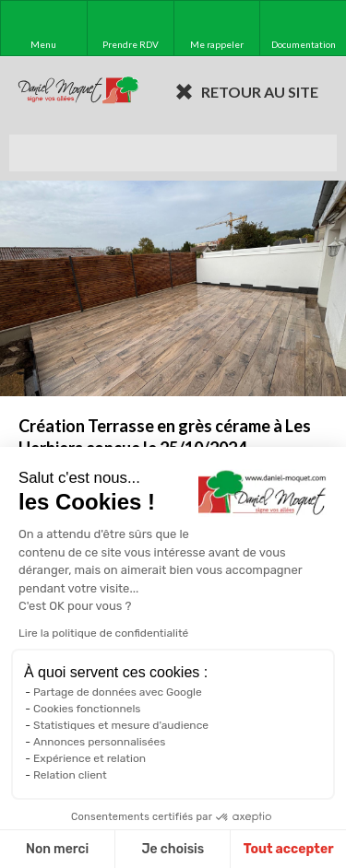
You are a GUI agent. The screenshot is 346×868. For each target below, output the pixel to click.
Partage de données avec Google (118, 692)
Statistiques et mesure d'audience (121, 725)
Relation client (70, 775)
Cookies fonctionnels (87, 709)
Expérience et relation (89, 758)
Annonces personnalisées (99, 742)
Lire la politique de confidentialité (103, 633)
